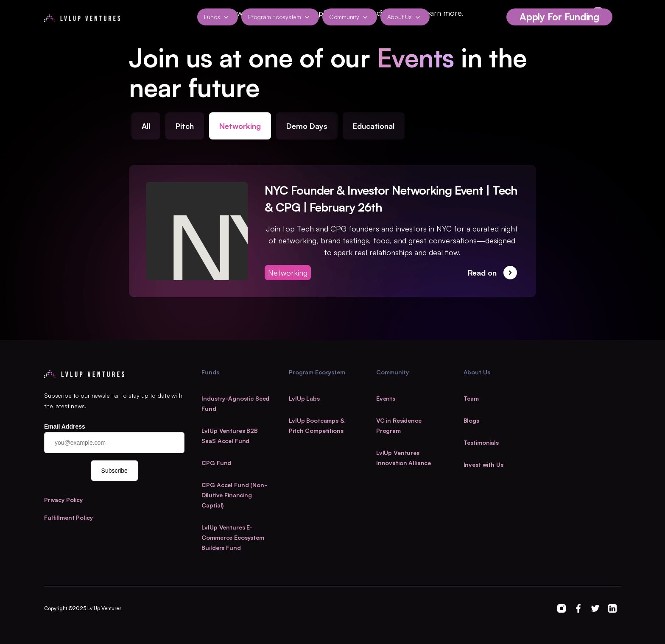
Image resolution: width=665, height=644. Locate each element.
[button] (218, 17)
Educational (374, 126)
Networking (240, 126)
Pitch (185, 126)
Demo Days (307, 126)
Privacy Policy (63, 500)
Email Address (65, 427)
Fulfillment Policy (68, 517)
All (146, 126)
